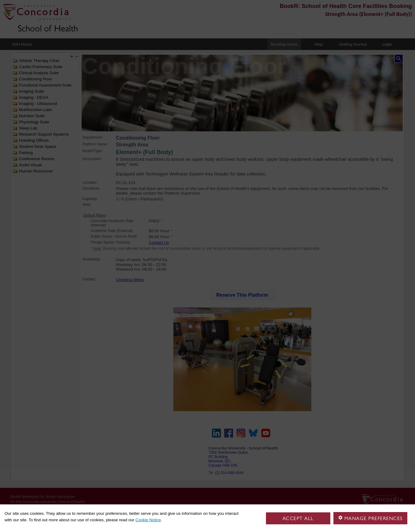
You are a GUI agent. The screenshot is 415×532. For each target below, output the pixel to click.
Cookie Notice (148, 520)
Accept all (298, 518)
